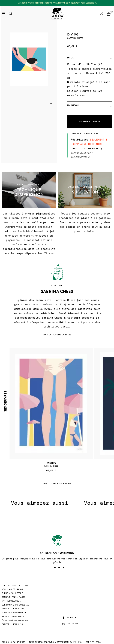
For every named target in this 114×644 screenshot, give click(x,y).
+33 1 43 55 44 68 (12, 589)
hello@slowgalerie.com (15, 585)
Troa (98, 642)
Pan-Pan (78, 642)
